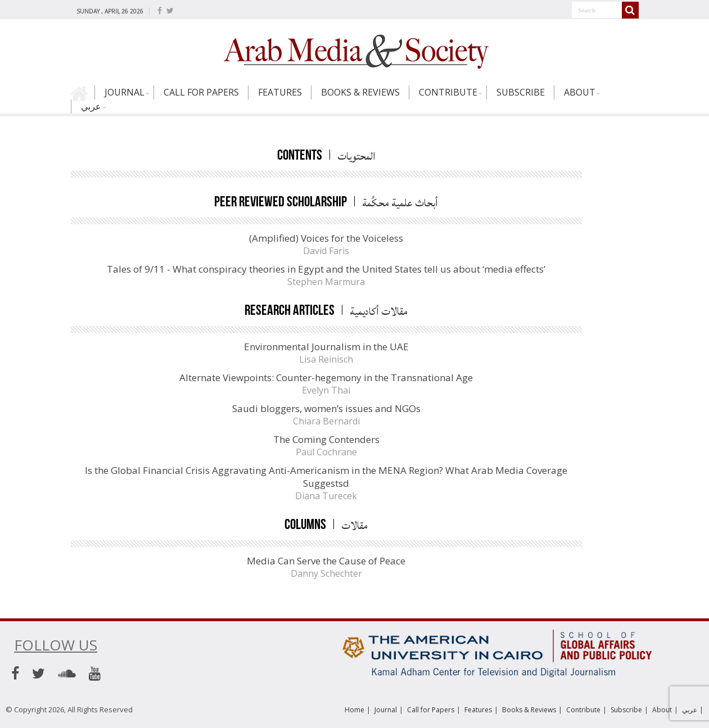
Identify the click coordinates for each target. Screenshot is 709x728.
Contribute (448, 92)
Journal (125, 92)
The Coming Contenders (326, 439)
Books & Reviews (360, 92)
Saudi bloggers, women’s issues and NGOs (326, 408)
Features (280, 92)
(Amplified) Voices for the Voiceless (326, 238)
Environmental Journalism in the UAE (326, 347)
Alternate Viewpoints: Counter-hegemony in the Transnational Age (326, 377)
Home (83, 97)
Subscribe (521, 92)
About (580, 92)
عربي (91, 106)
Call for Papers (201, 92)
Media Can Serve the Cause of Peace (326, 561)
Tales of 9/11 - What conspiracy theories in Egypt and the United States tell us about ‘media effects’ (326, 269)
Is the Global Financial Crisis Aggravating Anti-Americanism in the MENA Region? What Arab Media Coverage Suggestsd (326, 477)
